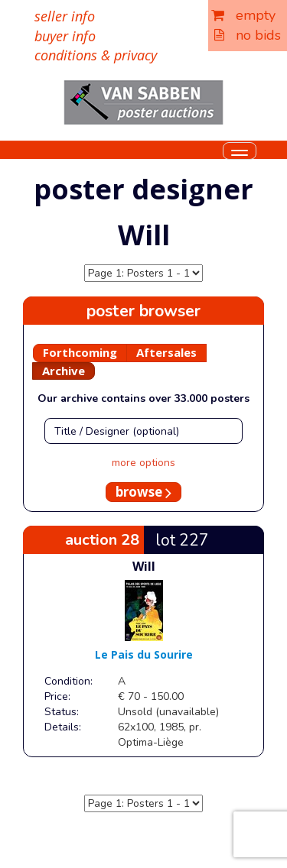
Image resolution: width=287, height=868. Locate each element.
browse (143, 492)
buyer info (65, 36)
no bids (248, 35)
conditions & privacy (96, 55)
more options (143, 463)
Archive (64, 371)
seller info (65, 16)
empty (243, 15)
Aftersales (166, 352)
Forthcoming (80, 352)
